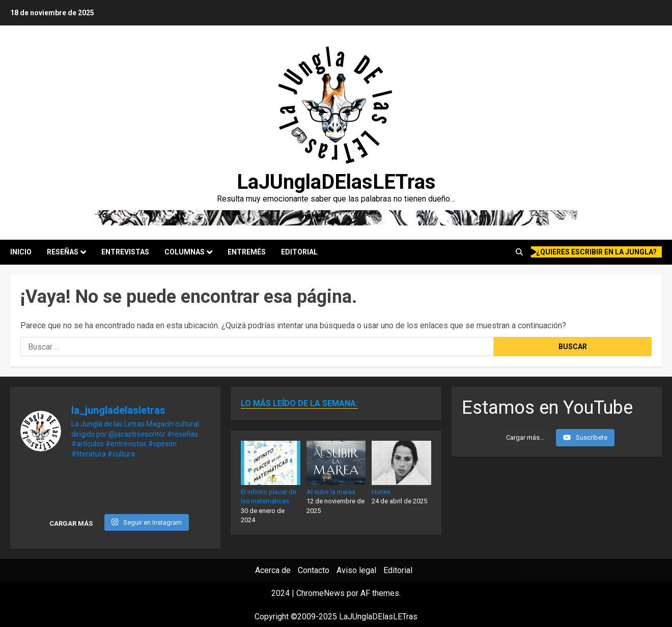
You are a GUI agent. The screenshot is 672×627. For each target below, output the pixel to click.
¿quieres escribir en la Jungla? (594, 252)
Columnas (185, 252)
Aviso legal (356, 570)
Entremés (247, 252)
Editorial (299, 252)
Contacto (314, 570)
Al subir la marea (331, 492)
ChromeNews (320, 593)
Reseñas (63, 252)
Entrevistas (125, 252)
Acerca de (273, 570)
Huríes (381, 492)
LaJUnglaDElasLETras (336, 182)
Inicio (21, 252)
